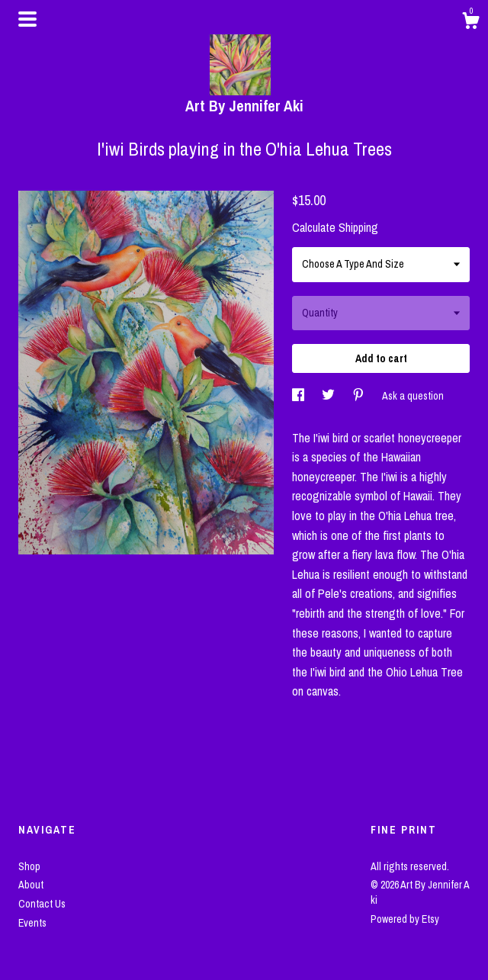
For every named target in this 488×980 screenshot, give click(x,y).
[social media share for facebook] (299, 396)
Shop (29, 866)
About (31, 885)
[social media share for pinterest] (360, 396)
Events (32, 923)
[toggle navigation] (27, 19)
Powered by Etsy (405, 919)
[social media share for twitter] (329, 396)
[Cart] (470, 23)
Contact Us (42, 904)
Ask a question (413, 396)
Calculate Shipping (335, 227)
